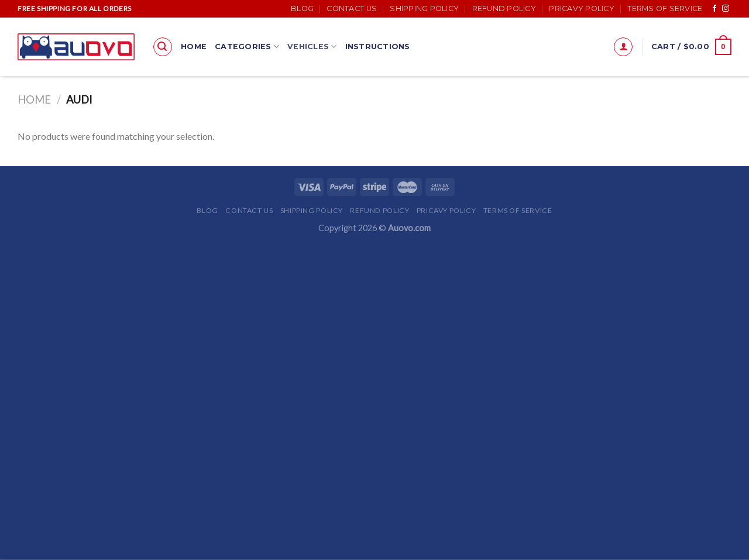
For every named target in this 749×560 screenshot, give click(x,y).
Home (194, 47)
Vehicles (312, 47)
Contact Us (352, 8)
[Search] (163, 47)
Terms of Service (665, 8)
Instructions (378, 47)
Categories (247, 47)
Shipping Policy (424, 8)
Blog (302, 8)
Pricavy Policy (582, 8)
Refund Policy (504, 8)
